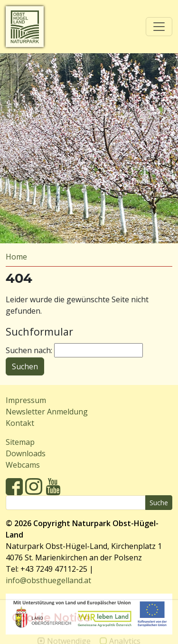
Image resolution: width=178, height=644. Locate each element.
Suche (159, 503)
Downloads (26, 453)
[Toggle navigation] (159, 27)
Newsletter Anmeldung (47, 412)
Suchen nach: (29, 350)
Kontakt (20, 423)
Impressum (26, 400)
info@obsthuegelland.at (48, 580)
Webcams (23, 465)
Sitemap (20, 442)
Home (16, 257)
